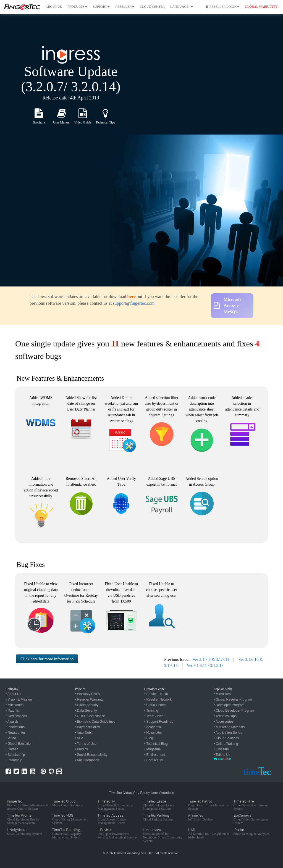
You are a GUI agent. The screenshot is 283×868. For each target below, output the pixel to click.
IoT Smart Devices (201, 819)
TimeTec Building (66, 830)
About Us (54, 7)
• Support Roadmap (159, 722)
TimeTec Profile (19, 816)
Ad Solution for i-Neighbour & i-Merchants (209, 836)
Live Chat (222, 759)
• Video (11, 738)
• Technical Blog (156, 744)
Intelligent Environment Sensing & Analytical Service (117, 836)
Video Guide (83, 122)
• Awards (12, 722)
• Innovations (15, 727)
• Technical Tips (225, 716)
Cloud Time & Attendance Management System (115, 807)
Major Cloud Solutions (67, 805)
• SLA (79, 738)
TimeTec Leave (154, 801)
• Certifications (16, 716)
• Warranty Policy (87, 694)
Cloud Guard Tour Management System (209, 807)
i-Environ (105, 830)
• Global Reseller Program (233, 699)
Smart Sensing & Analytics (251, 834)
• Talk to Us (222, 755)
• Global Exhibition (19, 744)
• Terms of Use (86, 744)
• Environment (155, 755)
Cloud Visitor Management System (70, 821)
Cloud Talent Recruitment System (251, 807)
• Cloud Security (87, 705)
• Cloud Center (155, 705)
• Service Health (156, 694)
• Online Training (226, 744)
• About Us (13, 694)
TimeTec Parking (156, 816)
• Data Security (86, 711)
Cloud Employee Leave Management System (158, 807)
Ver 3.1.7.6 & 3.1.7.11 (211, 659)
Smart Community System (24, 834)
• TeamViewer (154, 716)
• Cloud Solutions (226, 738)
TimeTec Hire (244, 801)
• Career (12, 749)
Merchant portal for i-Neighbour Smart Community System (163, 837)
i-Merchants (153, 830)
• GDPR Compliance (90, 716)
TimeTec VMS (63, 816)
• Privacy (81, 749)
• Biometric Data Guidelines (95, 722)
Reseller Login (223, 7)
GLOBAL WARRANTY (261, 7)
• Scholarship (15, 755)
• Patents (12, 711)
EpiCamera (242, 816)
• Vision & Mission (19, 699)
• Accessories (224, 722)
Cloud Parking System (158, 819)
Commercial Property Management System (67, 836)
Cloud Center (152, 7)
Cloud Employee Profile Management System (23, 821)
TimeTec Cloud (64, 801)
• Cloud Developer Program (234, 711)
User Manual (62, 122)
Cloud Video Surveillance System (251, 821)
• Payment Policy (87, 727)
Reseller (125, 7)
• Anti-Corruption (87, 760)
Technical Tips (105, 122)
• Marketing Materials (229, 727)
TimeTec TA (106, 801)
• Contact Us (154, 760)
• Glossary (221, 749)
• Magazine (153, 749)
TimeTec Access (110, 816)
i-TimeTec (196, 816)
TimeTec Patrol (200, 801)
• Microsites (222, 694)
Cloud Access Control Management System (112, 821)
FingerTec (15, 801)
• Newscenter (15, 733)
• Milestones (15, 705)
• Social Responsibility (91, 755)
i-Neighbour (17, 830)
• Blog (149, 738)
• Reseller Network (158, 699)
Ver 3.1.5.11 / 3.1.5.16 (205, 666)
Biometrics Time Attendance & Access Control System (28, 807)
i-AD (192, 830)
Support (101, 7)
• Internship (14, 760)
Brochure (39, 122)
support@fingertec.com (134, 303)
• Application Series (228, 733)
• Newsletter (153, 733)
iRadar (239, 830)
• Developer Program (229, 705)
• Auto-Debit (84, 733)
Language (182, 7)
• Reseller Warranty (89, 699)
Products (77, 7)
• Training (151, 711)
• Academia (153, 727)
